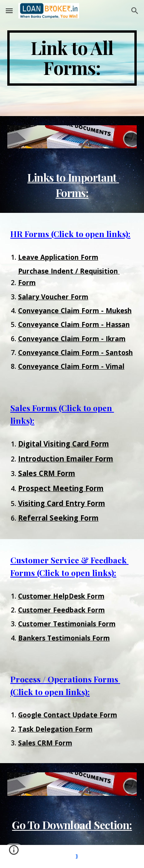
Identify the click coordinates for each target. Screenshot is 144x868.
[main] (72, 58)
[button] (9, 11)
